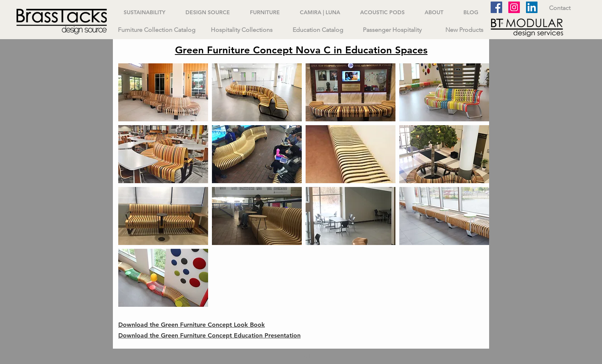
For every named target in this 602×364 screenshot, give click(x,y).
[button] (163, 92)
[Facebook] (496, 7)
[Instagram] (514, 7)
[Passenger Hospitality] (392, 30)
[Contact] (560, 8)
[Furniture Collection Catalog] (157, 30)
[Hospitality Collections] (241, 30)
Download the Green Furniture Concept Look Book (192, 325)
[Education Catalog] (318, 30)
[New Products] (464, 30)
